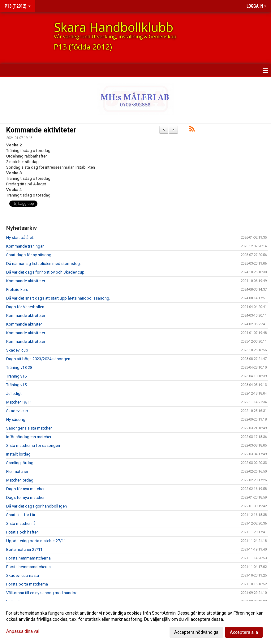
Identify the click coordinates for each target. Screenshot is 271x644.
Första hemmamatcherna (28, 558)
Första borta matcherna (27, 584)
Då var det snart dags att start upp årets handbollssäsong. (58, 298)
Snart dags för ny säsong (29, 255)
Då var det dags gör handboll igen (37, 506)
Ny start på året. (20, 238)
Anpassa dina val (23, 631)
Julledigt (14, 393)
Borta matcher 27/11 (24, 549)
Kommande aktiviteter (41, 130)
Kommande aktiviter (24, 324)
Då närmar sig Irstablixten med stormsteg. (43, 264)
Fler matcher (17, 471)
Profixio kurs (17, 290)
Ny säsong (16, 419)
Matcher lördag (20, 480)
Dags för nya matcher (25, 489)
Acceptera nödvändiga (196, 632)
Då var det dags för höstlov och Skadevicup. (46, 272)
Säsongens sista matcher (29, 428)
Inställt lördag (18, 454)
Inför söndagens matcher (29, 437)
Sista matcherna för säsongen (33, 445)
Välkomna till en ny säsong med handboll (43, 593)
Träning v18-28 (19, 367)
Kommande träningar (25, 246)
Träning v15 (16, 385)
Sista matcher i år (22, 523)
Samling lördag (20, 463)
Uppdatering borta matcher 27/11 (36, 541)
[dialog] (135, 622)
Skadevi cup (17, 350)
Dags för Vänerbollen (25, 307)
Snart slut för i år (21, 515)
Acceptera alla (244, 632)
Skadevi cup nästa (23, 575)
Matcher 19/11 (19, 402)
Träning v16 (16, 376)
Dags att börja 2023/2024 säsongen (38, 359)
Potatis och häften (22, 532)
